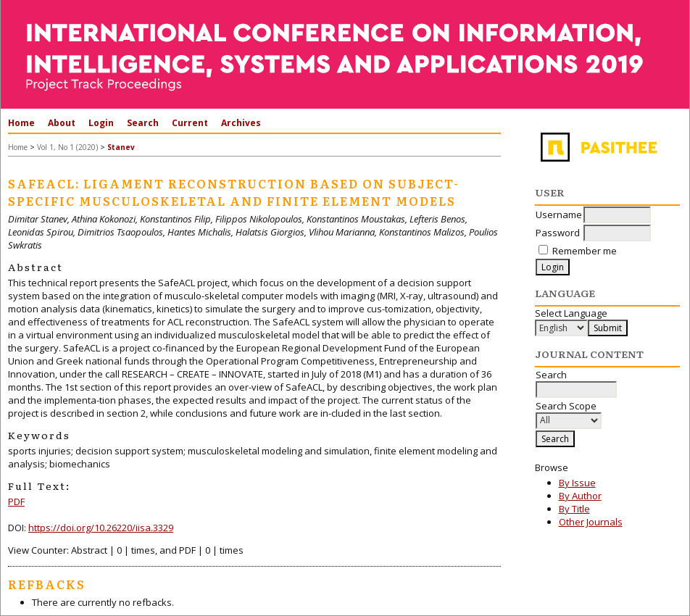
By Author (580, 496)
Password (558, 233)
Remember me (585, 251)
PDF (16, 501)
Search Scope (569, 413)
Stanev (121, 147)
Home (21, 123)
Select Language (571, 313)
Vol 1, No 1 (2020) (67, 147)
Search (143, 123)
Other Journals (591, 522)
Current (190, 123)
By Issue (577, 483)
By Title (574, 509)
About (62, 123)
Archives (241, 123)
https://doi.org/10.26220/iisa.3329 (101, 528)
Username (559, 215)
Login (101, 123)
